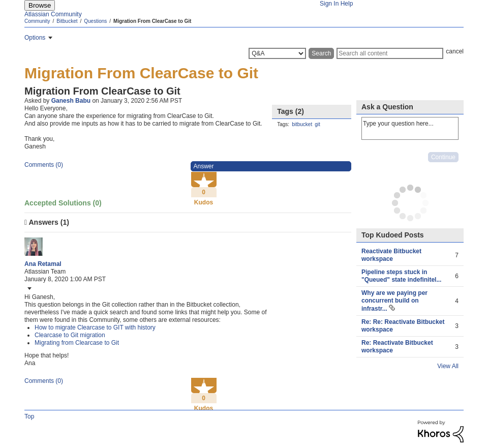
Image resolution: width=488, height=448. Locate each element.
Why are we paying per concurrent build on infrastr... (394, 301)
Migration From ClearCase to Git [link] (152, 21)
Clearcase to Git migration (70, 335)
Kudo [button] (203, 175)
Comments (44, 165)
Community (37, 21)
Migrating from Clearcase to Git (77, 343)
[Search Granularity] (277, 53)
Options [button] (35, 38)
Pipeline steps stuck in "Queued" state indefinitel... (401, 276)
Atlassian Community (53, 14)
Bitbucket (67, 21)
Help (347, 4)
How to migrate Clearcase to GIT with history (95, 327)
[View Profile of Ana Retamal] (43, 264)
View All (448, 366)
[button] (28, 288)
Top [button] (29, 416)
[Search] (390, 53)
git (317, 124)
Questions (95, 21)
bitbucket (302, 124)
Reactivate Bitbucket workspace (391, 255)
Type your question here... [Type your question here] (410, 128)
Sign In (329, 4)
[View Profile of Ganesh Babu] (71, 101)
